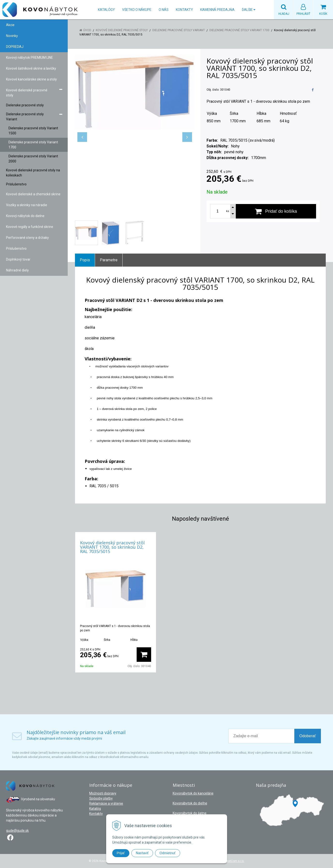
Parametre (109, 260)
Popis (85, 260)
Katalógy (106, 10)
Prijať (121, 853)
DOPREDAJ (15, 47)
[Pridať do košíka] (276, 211)
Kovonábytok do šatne (190, 813)
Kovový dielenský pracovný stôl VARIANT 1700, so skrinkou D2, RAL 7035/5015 (112, 547)
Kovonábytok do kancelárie (193, 793)
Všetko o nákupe (137, 10)
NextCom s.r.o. (235, 861)
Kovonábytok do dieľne (190, 803)
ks (228, 211)
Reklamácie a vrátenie (106, 803)
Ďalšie (249, 10)
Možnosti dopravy (103, 793)
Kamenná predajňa (217, 10)
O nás (164, 10)
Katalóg (95, 809)
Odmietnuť (168, 853)
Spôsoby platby (101, 798)
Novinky (12, 36)
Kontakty (184, 10)
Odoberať (308, 736)
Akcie (10, 25)
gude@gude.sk (17, 831)
